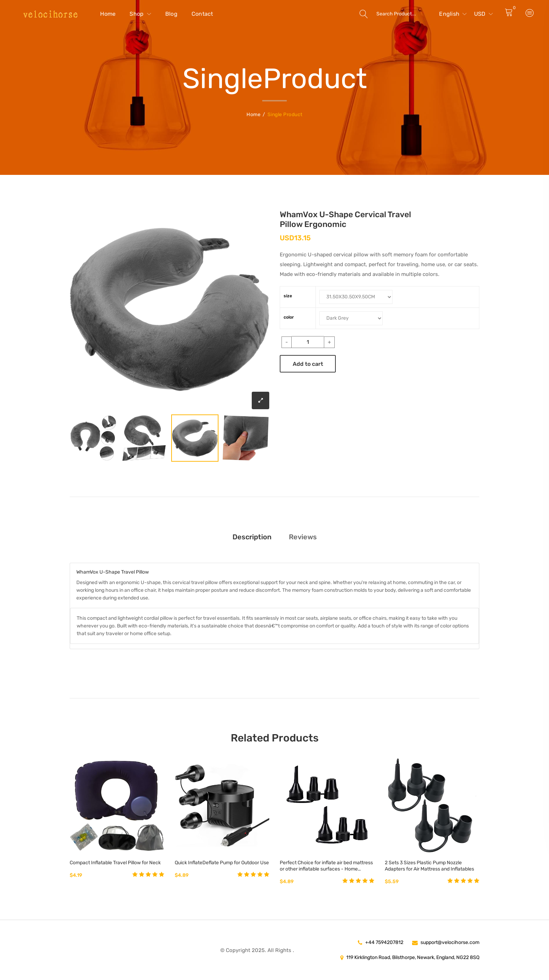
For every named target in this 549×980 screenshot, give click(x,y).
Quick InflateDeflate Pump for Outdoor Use (222, 863)
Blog (171, 14)
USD (484, 14)
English (453, 14)
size (288, 296)
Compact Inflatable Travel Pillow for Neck (115, 863)
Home (108, 14)
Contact (202, 14)
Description (252, 537)
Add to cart (308, 364)
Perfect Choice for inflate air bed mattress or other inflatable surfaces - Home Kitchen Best (326, 866)
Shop (140, 14)
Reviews (303, 537)
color (289, 317)
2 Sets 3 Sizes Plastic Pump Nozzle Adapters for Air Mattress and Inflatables (429, 866)
